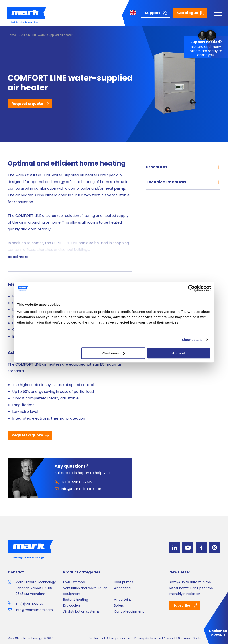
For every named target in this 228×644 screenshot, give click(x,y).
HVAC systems (74, 582)
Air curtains (123, 600)
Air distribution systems (81, 611)
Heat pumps (124, 582)
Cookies (198, 638)
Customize (114, 353)
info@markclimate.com (34, 610)
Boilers (119, 605)
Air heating (122, 588)
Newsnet (170, 638)
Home (12, 35)
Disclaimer (96, 638)
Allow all (179, 353)
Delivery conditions (119, 638)
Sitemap (184, 638)
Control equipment (129, 611)
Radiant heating (76, 600)
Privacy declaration (148, 638)
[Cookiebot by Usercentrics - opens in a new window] (191, 288)
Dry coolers (72, 605)
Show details (192, 340)
